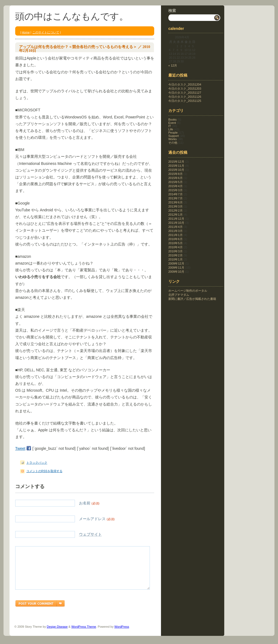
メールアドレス (65, 519)
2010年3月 (176, 251)
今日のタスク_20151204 (185, 84)
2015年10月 (176, 170)
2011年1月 (176, 235)
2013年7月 (176, 198)
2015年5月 (176, 182)
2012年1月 (176, 215)
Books (173, 120)
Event (172, 123)
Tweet (20, 448)
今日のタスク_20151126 (185, 97)
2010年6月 (176, 239)
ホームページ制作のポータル (188, 291)
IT (170, 126)
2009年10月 (176, 272)
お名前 (57, 503)
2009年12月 (176, 263)
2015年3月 (176, 190)
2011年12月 (176, 219)
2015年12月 (176, 162)
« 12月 (173, 65)
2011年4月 (176, 227)
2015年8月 (176, 174)
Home (26, 32)
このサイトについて (46, 32)
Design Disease (57, 635)
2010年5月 (176, 243)
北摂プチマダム (179, 295)
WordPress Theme (84, 635)
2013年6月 (176, 202)
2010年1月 (176, 259)
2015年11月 (176, 166)
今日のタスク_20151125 (185, 101)
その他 (173, 143)
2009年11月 (176, 268)
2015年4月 (176, 186)
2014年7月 (176, 194)
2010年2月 (176, 255)
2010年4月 (176, 247)
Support (174, 136)
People (173, 133)
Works (173, 139)
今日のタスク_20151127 (185, 93)
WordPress (122, 635)
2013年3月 (176, 206)
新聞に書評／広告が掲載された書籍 (192, 299)
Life (171, 129)
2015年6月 (176, 178)
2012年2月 (176, 211)
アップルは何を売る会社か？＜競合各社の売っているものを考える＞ (78, 47)
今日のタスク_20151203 (185, 89)
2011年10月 (176, 223)
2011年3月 (176, 231)
